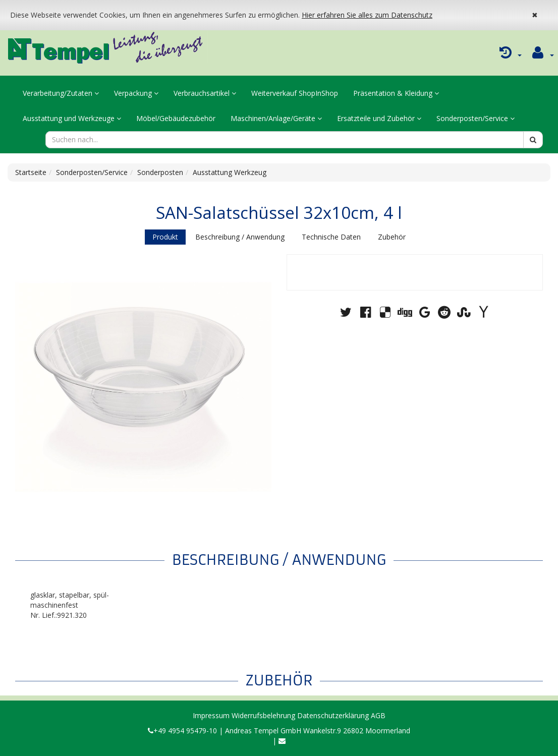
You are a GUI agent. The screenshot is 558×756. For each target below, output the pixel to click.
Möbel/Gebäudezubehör (176, 118)
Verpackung (136, 93)
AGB (378, 715)
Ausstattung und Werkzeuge (72, 118)
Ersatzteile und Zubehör (379, 118)
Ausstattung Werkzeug (230, 172)
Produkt (165, 237)
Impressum (211, 715)
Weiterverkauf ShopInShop (295, 93)
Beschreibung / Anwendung (240, 237)
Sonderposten (160, 172)
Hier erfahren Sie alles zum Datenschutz (367, 15)
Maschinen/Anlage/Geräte (276, 118)
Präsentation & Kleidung (396, 93)
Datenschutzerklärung (333, 715)
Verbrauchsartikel (205, 93)
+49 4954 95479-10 (182, 731)
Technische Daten (331, 237)
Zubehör (392, 237)
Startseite (31, 172)
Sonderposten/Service (476, 118)
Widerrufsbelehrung (263, 715)
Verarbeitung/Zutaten (61, 93)
